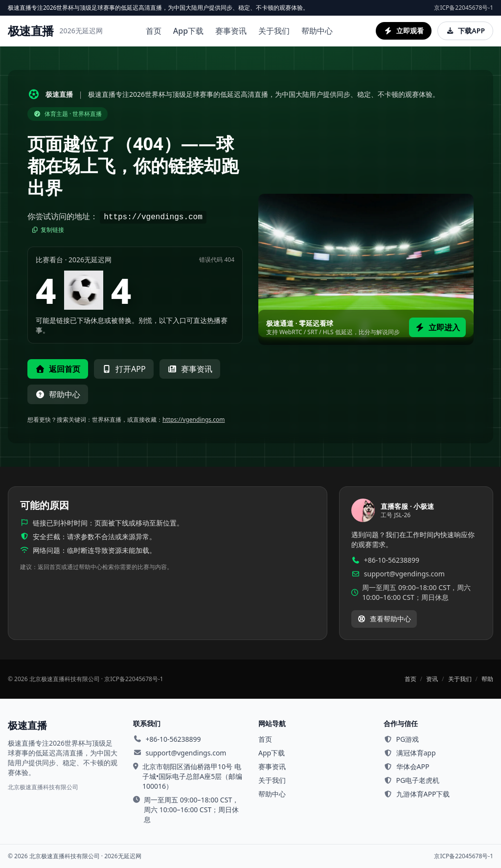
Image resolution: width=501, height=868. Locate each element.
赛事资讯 (231, 31)
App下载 (188, 31)
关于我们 (274, 31)
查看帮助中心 (384, 619)
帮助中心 (317, 31)
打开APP (124, 369)
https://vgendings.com (194, 420)
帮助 (487, 679)
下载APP (465, 31)
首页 (154, 31)
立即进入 (437, 327)
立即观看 (404, 31)
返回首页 (58, 369)
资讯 (432, 679)
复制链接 (48, 230)
